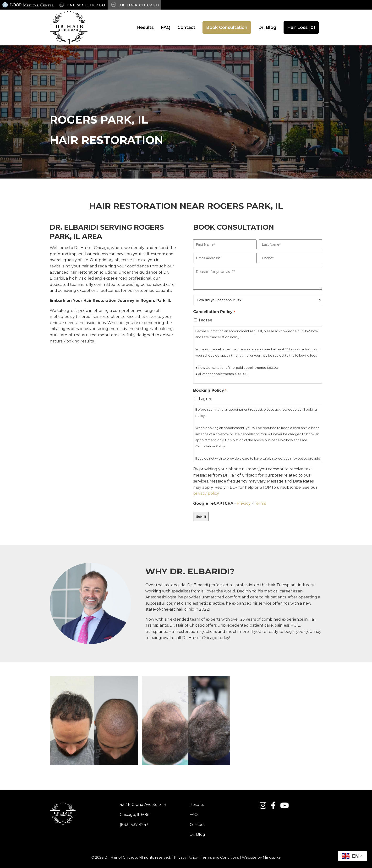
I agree (206, 320)
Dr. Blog (197, 834)
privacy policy (206, 493)
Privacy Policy (186, 857)
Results (197, 805)
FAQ (194, 815)
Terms (260, 503)
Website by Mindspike (261, 857)
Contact (197, 825)
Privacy (244, 503)
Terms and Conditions (220, 857)
